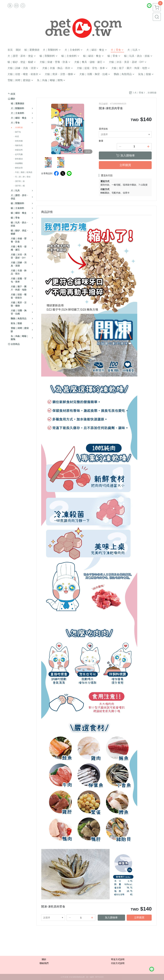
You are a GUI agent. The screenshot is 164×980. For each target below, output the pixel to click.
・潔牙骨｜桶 (19, 186)
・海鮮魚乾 (18, 145)
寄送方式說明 (118, 959)
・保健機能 (18, 163)
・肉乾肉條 (18, 141)
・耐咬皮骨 (18, 168)
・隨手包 (17, 132)
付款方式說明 (118, 963)
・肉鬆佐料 (18, 150)
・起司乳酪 (18, 154)
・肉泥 (16, 136)
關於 (44, 959)
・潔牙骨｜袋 (19, 181)
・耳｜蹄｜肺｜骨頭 (22, 177)
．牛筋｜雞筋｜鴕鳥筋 (23, 172)
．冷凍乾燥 (18, 127)
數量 (101, 141)
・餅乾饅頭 (18, 159)
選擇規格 (103, 129)
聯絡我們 (44, 963)
